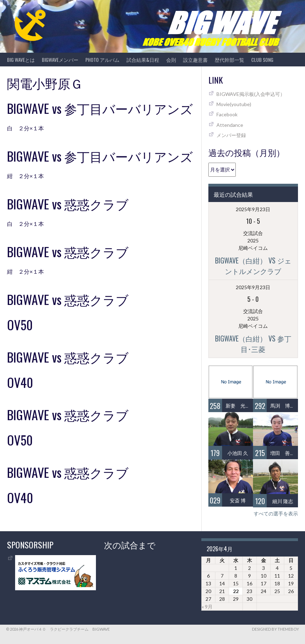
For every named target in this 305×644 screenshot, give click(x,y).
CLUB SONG (262, 60)
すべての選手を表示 (276, 513)
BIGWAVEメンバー (60, 60)
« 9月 (207, 607)
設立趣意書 (195, 60)
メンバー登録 (231, 135)
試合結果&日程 (143, 60)
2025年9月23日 (253, 209)
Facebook (227, 114)
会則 (171, 60)
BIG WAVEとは (21, 60)
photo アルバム (102, 60)
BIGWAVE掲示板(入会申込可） (251, 94)
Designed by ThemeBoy (275, 629)
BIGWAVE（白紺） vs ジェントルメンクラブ (253, 266)
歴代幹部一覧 (229, 60)
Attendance (230, 125)
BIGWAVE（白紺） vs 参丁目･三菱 (253, 344)
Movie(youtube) (234, 104)
